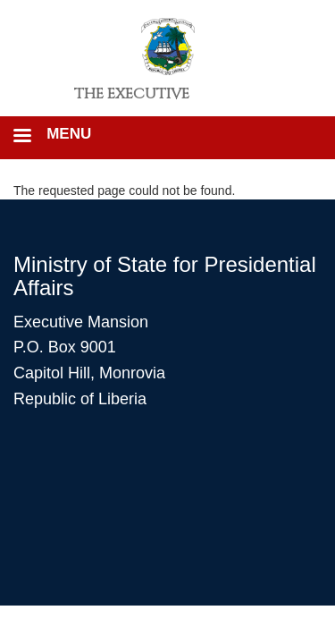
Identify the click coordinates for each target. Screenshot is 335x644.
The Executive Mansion (132, 100)
